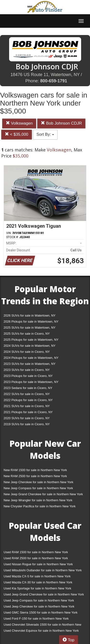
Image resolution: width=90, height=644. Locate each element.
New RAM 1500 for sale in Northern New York (35, 470)
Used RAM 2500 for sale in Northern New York (36, 558)
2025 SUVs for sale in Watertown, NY (30, 328)
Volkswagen (19, 123)
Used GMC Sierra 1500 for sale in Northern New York (41, 612)
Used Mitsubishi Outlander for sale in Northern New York (43, 570)
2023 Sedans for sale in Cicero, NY (28, 388)
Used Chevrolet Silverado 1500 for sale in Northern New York (42, 626)
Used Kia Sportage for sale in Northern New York (37, 588)
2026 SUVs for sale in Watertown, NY (30, 315)
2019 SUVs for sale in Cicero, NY (27, 424)
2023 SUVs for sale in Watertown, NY (30, 364)
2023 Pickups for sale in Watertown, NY (31, 382)
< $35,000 (17, 134)
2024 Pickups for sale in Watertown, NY (31, 358)
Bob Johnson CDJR (61, 123)
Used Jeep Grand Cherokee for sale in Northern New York (44, 594)
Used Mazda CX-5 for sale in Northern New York (37, 576)
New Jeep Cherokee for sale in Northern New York (38, 482)
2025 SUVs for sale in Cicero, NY (27, 334)
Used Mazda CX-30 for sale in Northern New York (38, 582)
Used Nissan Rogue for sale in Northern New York (38, 564)
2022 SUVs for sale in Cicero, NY (27, 394)
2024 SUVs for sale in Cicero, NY (27, 352)
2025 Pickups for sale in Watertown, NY (31, 340)
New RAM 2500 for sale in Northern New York (35, 476)
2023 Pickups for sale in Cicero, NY (28, 376)
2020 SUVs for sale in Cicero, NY (27, 418)
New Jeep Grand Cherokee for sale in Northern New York (43, 494)
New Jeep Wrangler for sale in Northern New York (38, 500)
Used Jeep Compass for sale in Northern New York (39, 600)
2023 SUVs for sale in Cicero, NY (27, 370)
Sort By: (45, 134)
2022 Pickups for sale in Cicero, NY (28, 400)
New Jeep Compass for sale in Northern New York (38, 488)
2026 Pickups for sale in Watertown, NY (31, 322)
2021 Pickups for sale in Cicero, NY (28, 412)
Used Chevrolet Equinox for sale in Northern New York (41, 631)
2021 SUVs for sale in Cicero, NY (27, 406)
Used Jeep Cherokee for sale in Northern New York (39, 606)
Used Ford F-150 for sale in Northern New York (36, 619)
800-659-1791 (54, 81)
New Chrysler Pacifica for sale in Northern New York (40, 506)
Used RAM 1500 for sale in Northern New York (36, 552)
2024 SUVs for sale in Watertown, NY (30, 346)
